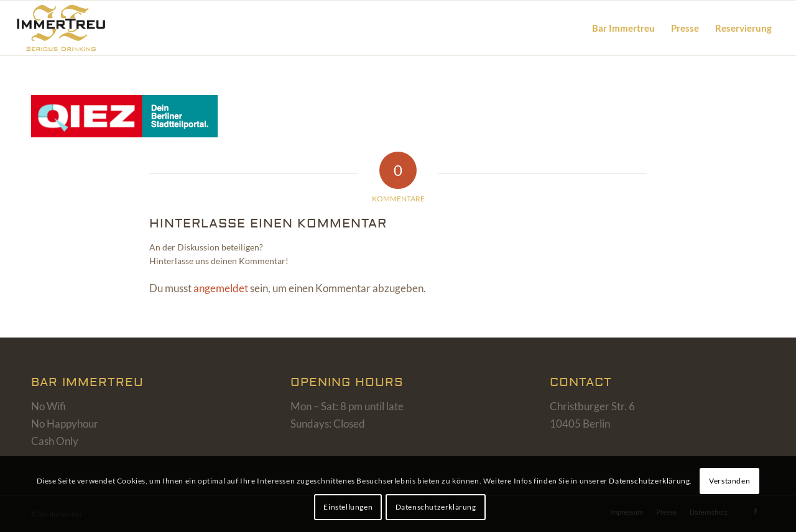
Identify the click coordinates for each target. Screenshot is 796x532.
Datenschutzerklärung (649, 481)
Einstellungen (348, 507)
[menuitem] (623, 28)
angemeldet (221, 288)
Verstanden (729, 481)
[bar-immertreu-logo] (76, 28)
